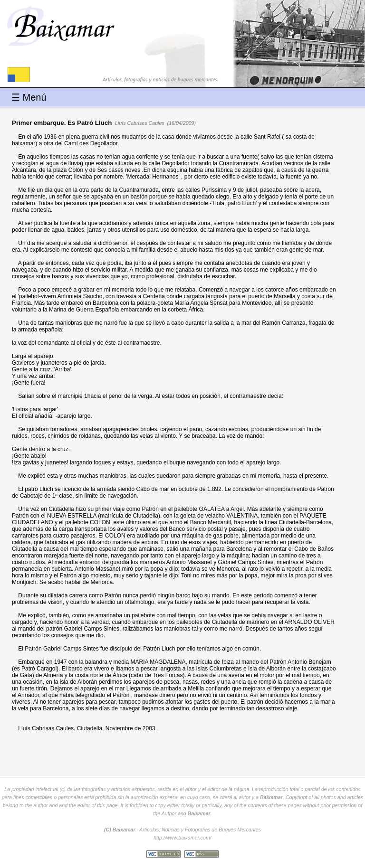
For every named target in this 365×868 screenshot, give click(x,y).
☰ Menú (29, 97)
